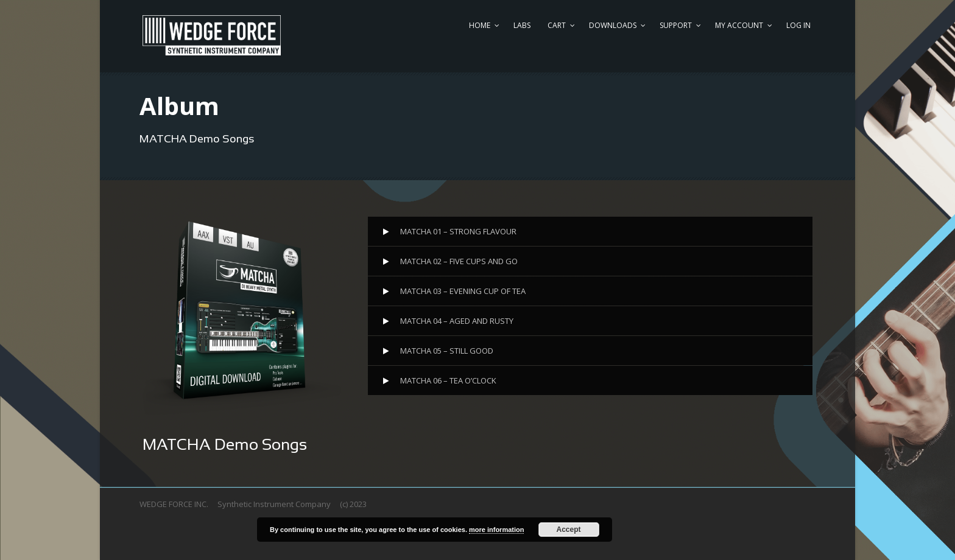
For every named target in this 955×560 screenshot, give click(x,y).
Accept (569, 530)
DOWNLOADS (613, 25)
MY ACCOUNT (739, 25)
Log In (798, 25)
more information (496, 530)
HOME (480, 25)
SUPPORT (676, 25)
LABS (522, 25)
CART (557, 25)
